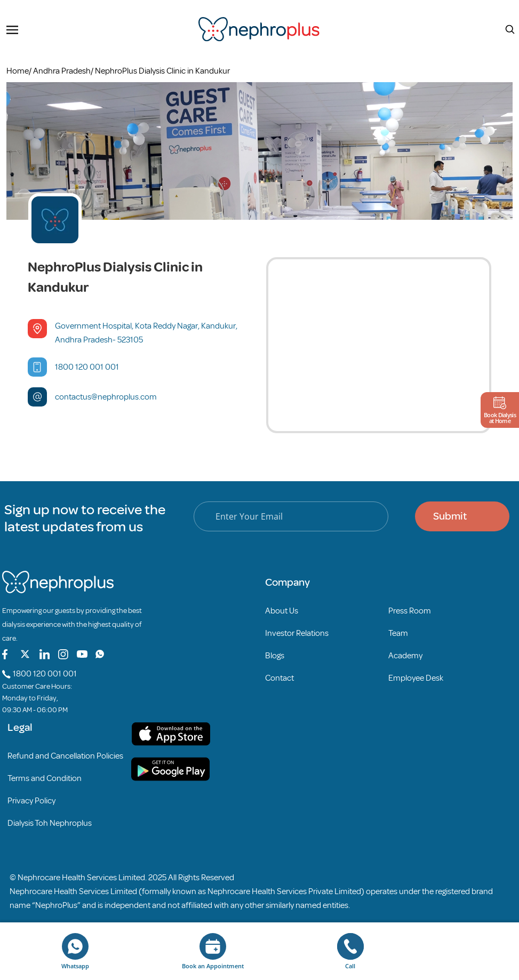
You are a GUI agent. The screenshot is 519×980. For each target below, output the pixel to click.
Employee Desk (416, 678)
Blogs (275, 656)
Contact (280, 678)
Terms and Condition (45, 778)
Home (18, 71)
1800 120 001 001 (87, 367)
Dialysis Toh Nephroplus (50, 823)
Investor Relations (297, 633)
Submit (450, 516)
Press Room (410, 611)
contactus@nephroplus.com (106, 397)
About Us (282, 611)
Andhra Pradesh (62, 71)
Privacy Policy (31, 801)
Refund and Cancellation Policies (65, 756)
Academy (405, 656)
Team (398, 633)
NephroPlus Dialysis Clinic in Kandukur (162, 71)
